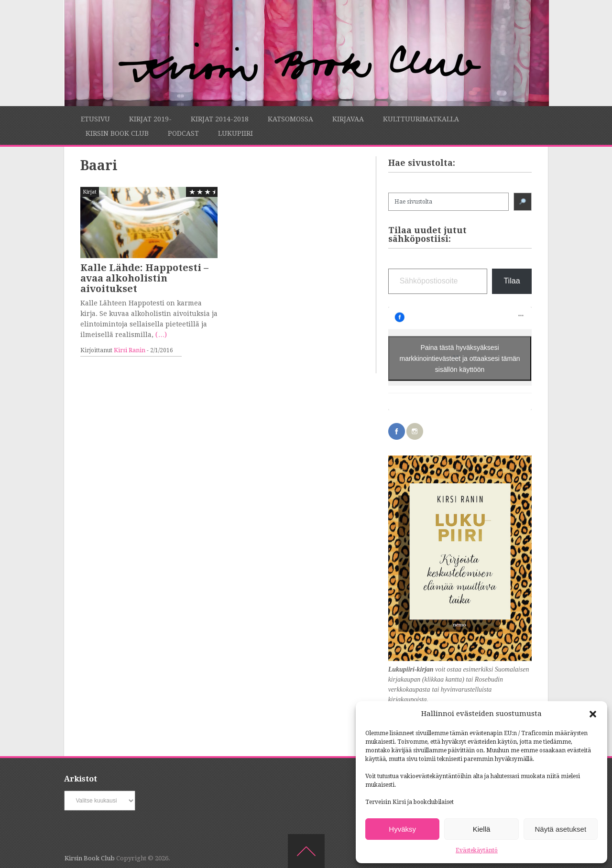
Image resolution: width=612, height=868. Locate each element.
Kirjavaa (348, 119)
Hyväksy (402, 829)
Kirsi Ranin (130, 350)
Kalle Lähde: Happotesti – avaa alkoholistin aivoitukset (144, 278)
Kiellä (482, 829)
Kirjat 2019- (150, 119)
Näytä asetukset (561, 829)
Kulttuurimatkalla (421, 119)
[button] (593, 714)
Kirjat (90, 192)
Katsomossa (290, 119)
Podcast (183, 133)
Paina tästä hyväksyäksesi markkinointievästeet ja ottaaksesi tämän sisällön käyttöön (460, 358)
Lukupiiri (235, 133)
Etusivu (95, 119)
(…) (161, 335)
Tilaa (512, 281)
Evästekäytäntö (477, 850)
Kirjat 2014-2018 (220, 119)
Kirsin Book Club (117, 133)
